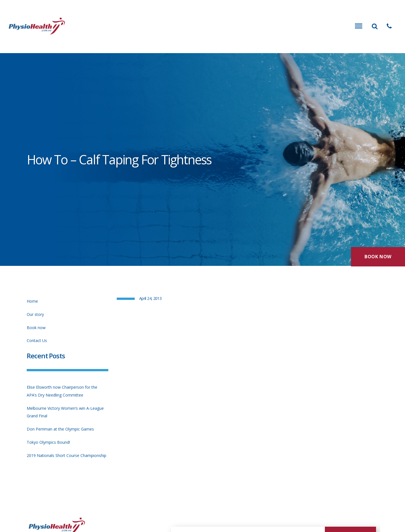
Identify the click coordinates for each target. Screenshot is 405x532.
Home (32, 301)
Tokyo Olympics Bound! (48, 442)
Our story (35, 314)
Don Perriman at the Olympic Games (60, 429)
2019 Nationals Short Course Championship (67, 455)
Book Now (378, 256)
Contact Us (37, 340)
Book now (36, 328)
